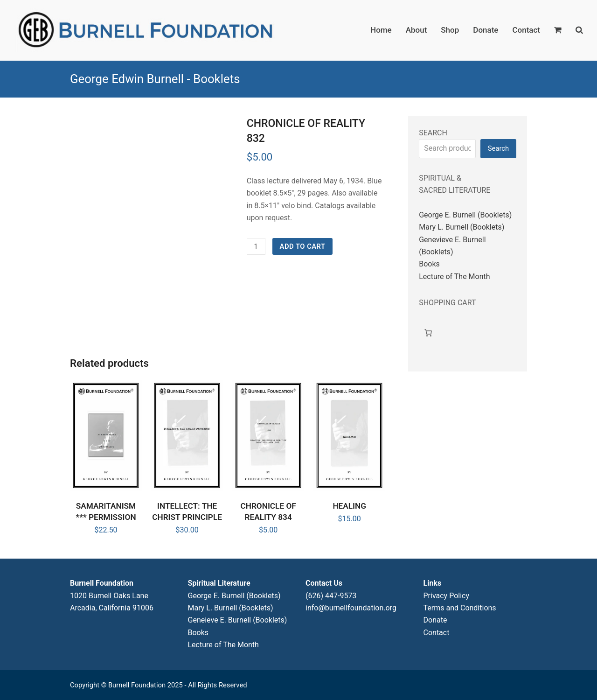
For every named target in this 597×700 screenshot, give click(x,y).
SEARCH (433, 133)
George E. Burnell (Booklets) (465, 215)
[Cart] (428, 333)
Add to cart (303, 246)
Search (498, 148)
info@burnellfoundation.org (351, 608)
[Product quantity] (256, 246)
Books (429, 264)
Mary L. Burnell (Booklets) (462, 227)
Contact (437, 633)
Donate (435, 620)
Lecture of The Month (454, 276)
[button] (558, 30)
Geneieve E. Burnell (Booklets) (238, 620)
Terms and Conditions (460, 608)
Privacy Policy (447, 596)
